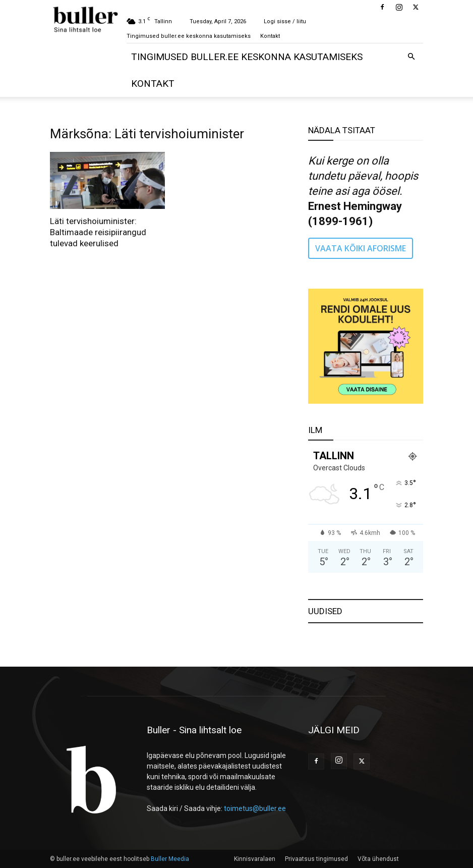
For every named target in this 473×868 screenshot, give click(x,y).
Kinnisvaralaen (255, 859)
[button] (411, 57)
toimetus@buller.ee (255, 808)
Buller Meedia (170, 859)
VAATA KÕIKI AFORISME (361, 248)
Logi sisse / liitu (285, 21)
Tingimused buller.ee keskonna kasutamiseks (189, 36)
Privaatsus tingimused (316, 859)
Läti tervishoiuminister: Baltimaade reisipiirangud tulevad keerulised (98, 232)
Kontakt (270, 36)
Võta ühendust (378, 859)
